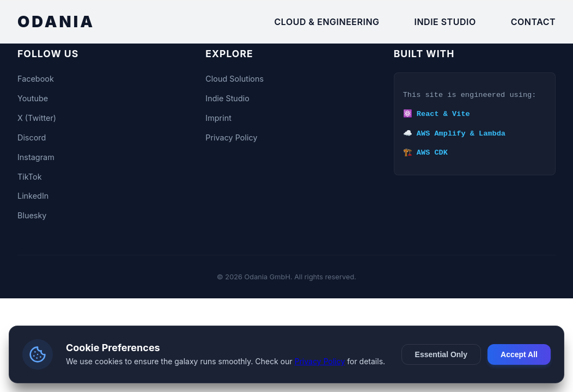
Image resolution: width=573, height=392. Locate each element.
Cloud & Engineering (327, 22)
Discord (32, 137)
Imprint (218, 118)
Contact (533, 22)
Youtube (33, 98)
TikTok (30, 177)
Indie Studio (445, 22)
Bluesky (32, 215)
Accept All (519, 354)
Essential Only (441, 354)
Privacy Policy (231, 137)
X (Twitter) (37, 118)
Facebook (36, 79)
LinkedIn (33, 196)
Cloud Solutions (234, 79)
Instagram (36, 157)
